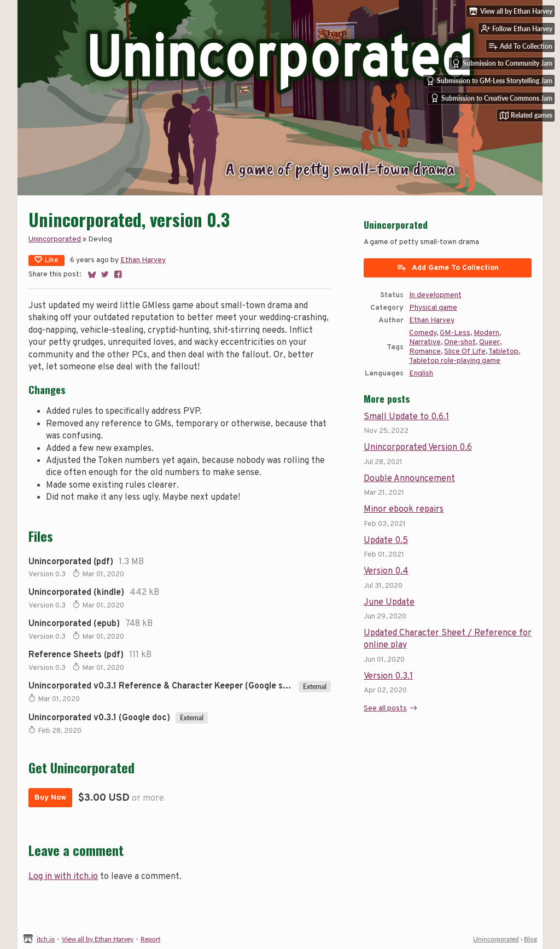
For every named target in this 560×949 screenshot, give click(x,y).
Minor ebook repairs (404, 510)
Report (150, 939)
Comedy (423, 333)
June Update (389, 603)
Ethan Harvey (143, 260)
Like (46, 260)
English (421, 374)
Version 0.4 (386, 571)
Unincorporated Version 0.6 (418, 448)
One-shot (460, 342)
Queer (489, 342)
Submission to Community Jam (502, 63)
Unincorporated (55, 239)
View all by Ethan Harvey (98, 939)
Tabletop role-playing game (455, 361)
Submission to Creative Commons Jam (491, 98)
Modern (486, 333)
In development (435, 295)
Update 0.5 (386, 541)
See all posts (385, 708)
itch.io (46, 939)
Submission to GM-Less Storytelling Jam (489, 81)
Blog (530, 939)
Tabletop (503, 352)
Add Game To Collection (448, 267)
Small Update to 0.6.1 (406, 417)
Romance (425, 352)
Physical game (433, 308)
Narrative (425, 342)
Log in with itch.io (63, 877)
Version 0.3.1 (388, 676)
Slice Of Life (465, 352)
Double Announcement (409, 479)
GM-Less (455, 333)
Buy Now (50, 798)
